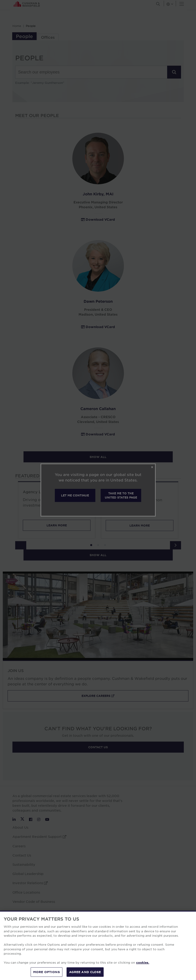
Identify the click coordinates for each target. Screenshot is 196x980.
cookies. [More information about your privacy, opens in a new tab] (143, 970)
